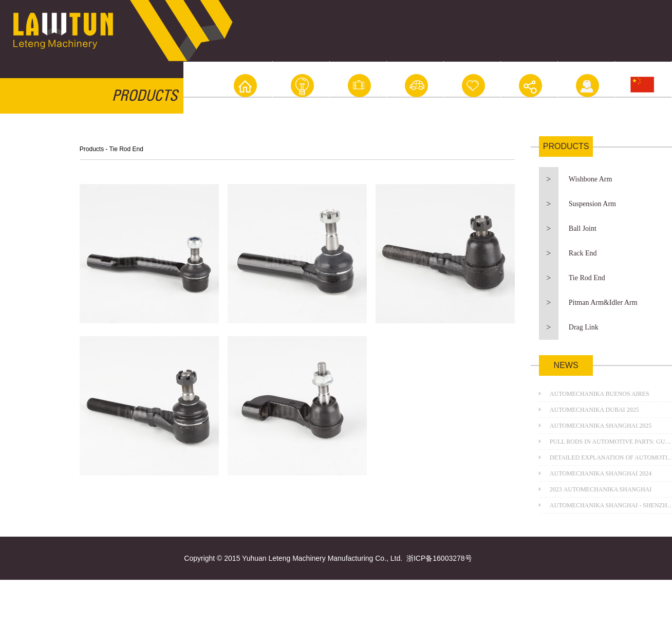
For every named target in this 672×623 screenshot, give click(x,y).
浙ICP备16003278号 (439, 558)
